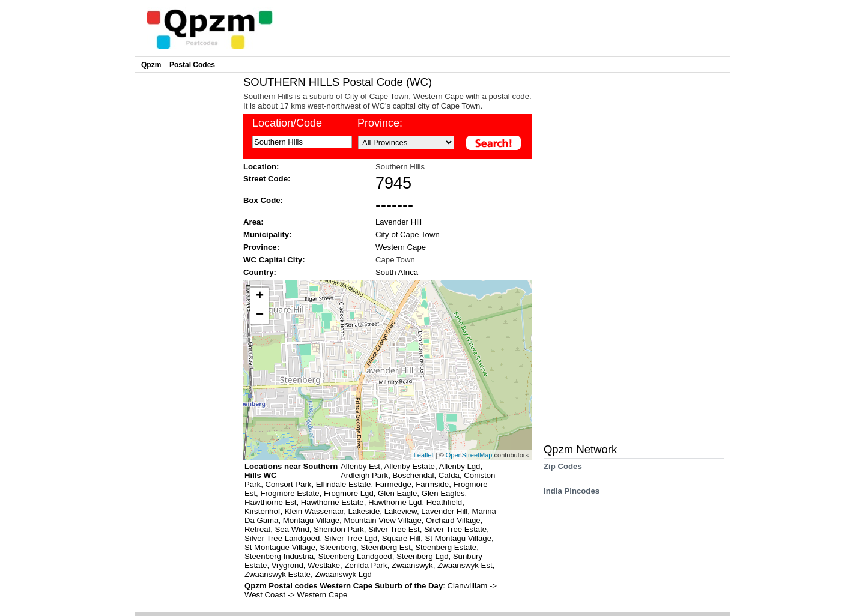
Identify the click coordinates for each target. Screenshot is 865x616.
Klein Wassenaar (314, 511)
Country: (260, 272)
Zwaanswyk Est (465, 565)
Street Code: (267, 179)
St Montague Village (280, 547)
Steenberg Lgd (423, 556)
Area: (253, 222)
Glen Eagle (397, 493)
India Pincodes (572, 495)
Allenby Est (360, 466)
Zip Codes (563, 470)
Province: (380, 123)
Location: (261, 167)
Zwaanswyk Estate (278, 574)
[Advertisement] (186, 256)
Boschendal (414, 475)
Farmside (432, 484)
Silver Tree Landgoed (282, 538)
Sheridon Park (339, 529)
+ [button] (260, 297)
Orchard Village (453, 520)
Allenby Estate (410, 466)
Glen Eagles (443, 493)
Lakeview (401, 511)
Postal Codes (192, 65)
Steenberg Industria (279, 556)
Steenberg (338, 547)
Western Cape (401, 247)
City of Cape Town (408, 234)
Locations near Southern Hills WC (291, 471)
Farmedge (393, 484)
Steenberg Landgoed (355, 556)
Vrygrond (287, 565)
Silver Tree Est (394, 529)
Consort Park (288, 484)
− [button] (260, 315)
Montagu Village (311, 520)
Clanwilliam (469, 586)
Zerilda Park (366, 565)
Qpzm (151, 65)
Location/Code (287, 123)
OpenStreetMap (469, 455)
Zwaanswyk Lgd (343, 574)
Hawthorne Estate (332, 502)
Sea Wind (292, 529)
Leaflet (424, 455)
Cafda (449, 475)
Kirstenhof (262, 511)
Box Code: (263, 200)
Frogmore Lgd (349, 493)
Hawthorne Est (271, 502)
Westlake (324, 565)
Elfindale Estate (344, 484)
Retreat (257, 529)
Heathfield (444, 502)
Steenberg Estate (446, 547)
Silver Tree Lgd (351, 538)
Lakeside (364, 511)
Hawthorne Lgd (395, 502)
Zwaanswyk (412, 565)
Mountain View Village (382, 520)
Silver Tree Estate (455, 529)
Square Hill (402, 538)
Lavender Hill (399, 222)
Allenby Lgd (460, 466)
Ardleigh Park (364, 475)
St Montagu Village (458, 538)
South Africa (397, 272)
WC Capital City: (274, 260)
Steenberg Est (386, 547)
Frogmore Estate (290, 493)
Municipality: (268, 234)
